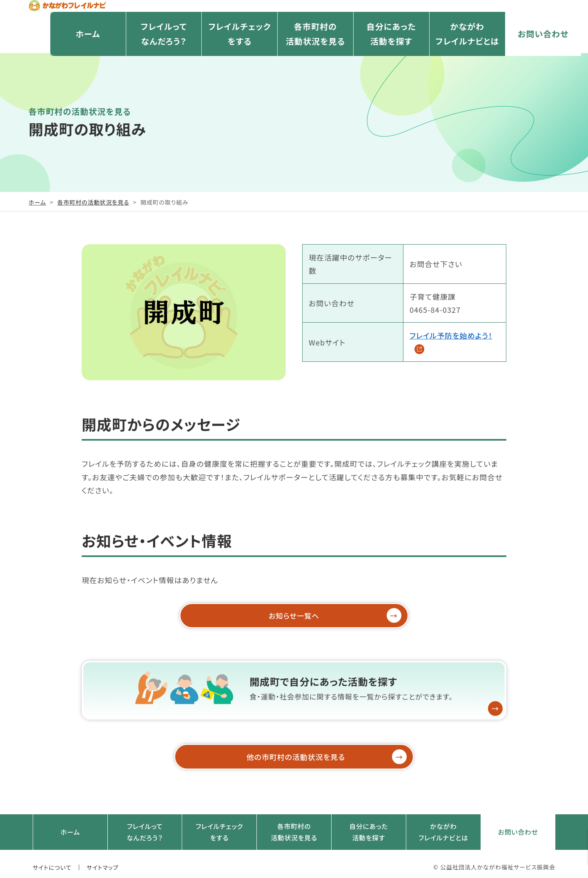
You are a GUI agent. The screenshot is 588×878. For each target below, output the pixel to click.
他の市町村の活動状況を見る (306, 754)
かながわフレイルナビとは (446, 53)
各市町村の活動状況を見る (294, 53)
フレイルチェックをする (218, 53)
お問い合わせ (522, 53)
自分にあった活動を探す (370, 53)
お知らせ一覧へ (314, 616)
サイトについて (52, 860)
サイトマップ (103, 860)
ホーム (66, 53)
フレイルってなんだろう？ (142, 53)
